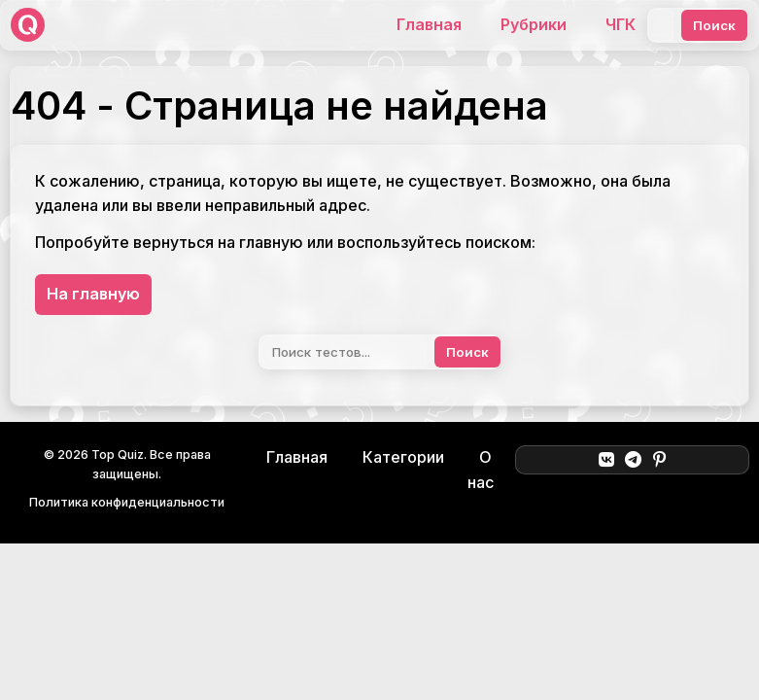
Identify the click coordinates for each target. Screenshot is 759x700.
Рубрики (534, 24)
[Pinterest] (659, 460)
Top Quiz (118, 455)
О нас (481, 470)
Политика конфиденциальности (127, 502)
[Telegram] (633, 460)
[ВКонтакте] (606, 460)
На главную (93, 294)
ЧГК (621, 24)
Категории (403, 457)
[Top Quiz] (28, 25)
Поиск (714, 25)
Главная (429, 24)
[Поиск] (661, 25)
